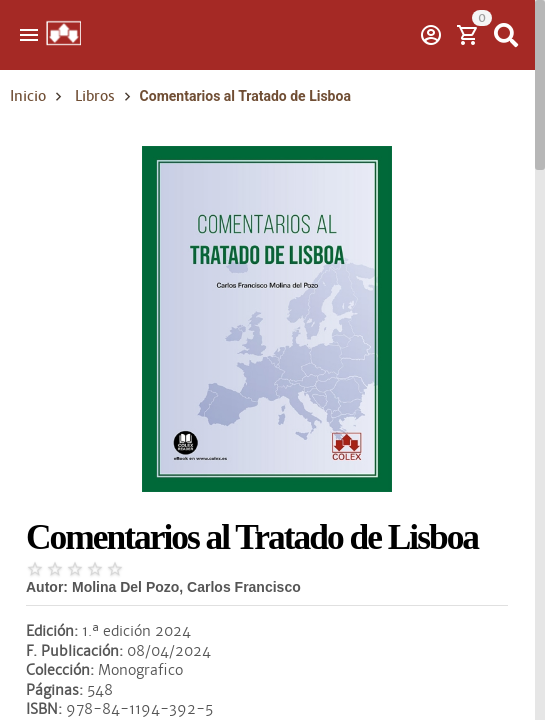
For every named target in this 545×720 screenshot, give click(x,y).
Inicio (28, 96)
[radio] (35, 569)
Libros (95, 96)
